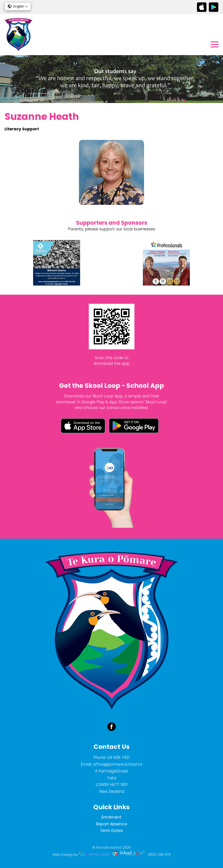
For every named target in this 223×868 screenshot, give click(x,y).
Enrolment (111, 817)
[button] (18, 6)
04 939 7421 (119, 757)
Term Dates (111, 831)
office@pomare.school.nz (118, 764)
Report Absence (112, 824)
